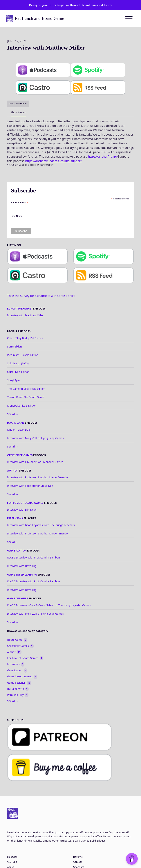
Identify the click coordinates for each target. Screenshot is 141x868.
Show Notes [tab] (18, 112)
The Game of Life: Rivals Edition (26, 389)
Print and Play (18, 695)
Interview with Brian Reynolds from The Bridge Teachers (41, 525)
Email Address (20, 203)
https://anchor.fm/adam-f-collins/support (53, 161)
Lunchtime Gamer (20, 309)
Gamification (17, 551)
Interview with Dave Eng (22, 566)
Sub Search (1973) (18, 363)
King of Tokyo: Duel (19, 430)
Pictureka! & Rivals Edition (23, 355)
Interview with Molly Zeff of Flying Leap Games (35, 438)
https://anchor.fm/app (103, 157)
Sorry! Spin (13, 380)
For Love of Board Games (25, 503)
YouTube (12, 862)
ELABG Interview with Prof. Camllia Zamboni (34, 557)
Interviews (15, 518)
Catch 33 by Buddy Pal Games (25, 338)
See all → (13, 414)
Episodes (12, 857)
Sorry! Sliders (15, 346)
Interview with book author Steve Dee (30, 486)
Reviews (78, 857)
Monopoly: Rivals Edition (22, 406)
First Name (17, 216)
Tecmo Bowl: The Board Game (26, 397)
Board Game (16, 423)
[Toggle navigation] (129, 19)
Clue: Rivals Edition (18, 372)
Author (13, 471)
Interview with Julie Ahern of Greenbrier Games (35, 462)
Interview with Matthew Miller (25, 315)
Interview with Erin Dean (22, 510)
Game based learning (22, 575)
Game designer (18, 598)
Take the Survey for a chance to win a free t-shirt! (41, 296)
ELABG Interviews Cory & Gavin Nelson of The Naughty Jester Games (49, 605)
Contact (77, 862)
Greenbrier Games (20, 455)
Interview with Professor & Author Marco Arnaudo (37, 477)
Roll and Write (18, 689)
